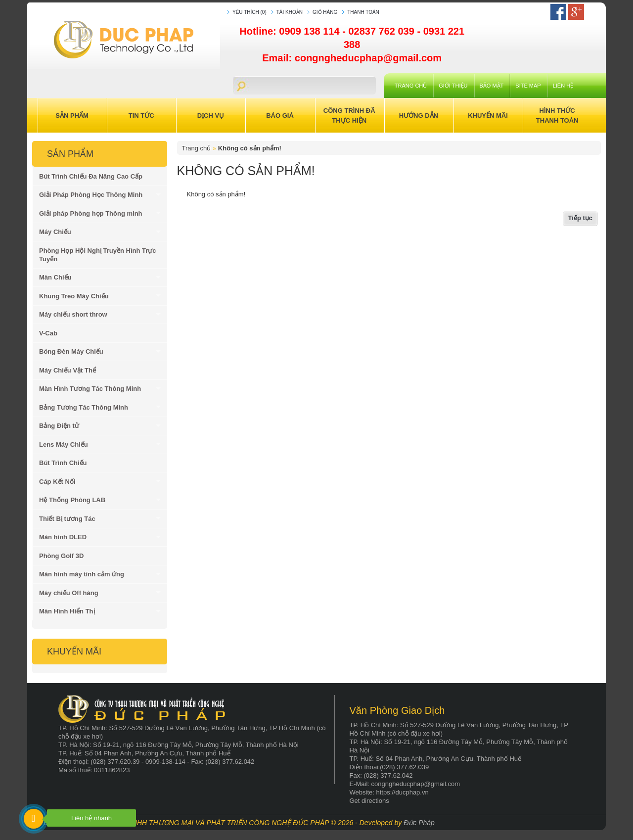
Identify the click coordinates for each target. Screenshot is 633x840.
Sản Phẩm (72, 116)
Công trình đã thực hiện (349, 116)
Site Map (528, 86)
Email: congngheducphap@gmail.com (352, 58)
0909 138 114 (311, 31)
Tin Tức (141, 116)
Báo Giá (280, 116)
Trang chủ (411, 86)
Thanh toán (363, 12)
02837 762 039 (383, 31)
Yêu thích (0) (249, 12)
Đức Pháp (419, 823)
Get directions (369, 801)
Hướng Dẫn (419, 116)
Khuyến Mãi (488, 116)
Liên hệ (563, 86)
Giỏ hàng (325, 12)
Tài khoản (290, 12)
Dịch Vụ (211, 116)
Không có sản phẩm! (250, 148)
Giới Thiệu (453, 86)
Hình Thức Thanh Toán (557, 116)
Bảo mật (492, 86)
